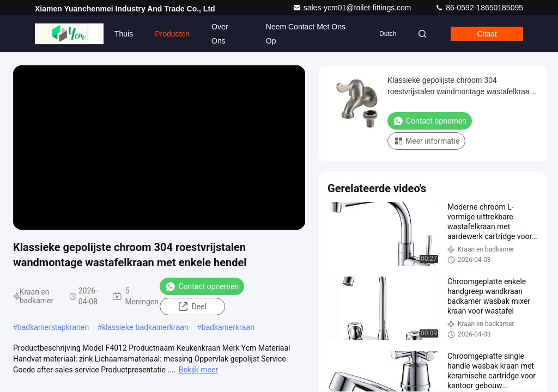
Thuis (124, 34)
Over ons (220, 34)
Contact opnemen (202, 286)
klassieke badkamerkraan (145, 327)
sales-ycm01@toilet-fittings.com (353, 8)
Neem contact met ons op (306, 34)
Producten (172, 34)
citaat (487, 34)
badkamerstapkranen (53, 327)
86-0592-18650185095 (479, 8)
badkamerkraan (228, 327)
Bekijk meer (198, 370)
